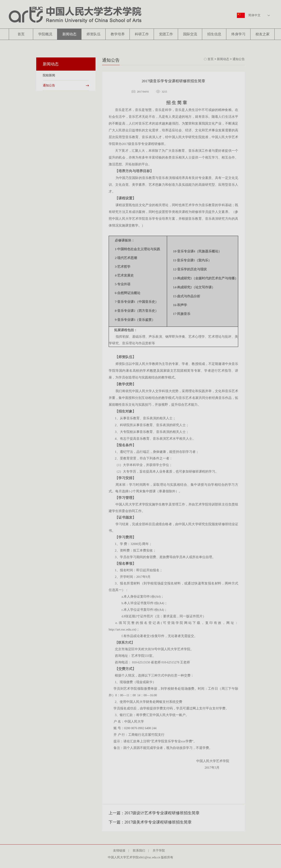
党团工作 (166, 34)
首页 (21, 34)
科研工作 (142, 34)
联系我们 (140, 851)
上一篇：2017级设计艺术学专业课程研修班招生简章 (154, 813)
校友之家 (263, 34)
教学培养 (118, 34)
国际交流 (190, 34)
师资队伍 (94, 34)
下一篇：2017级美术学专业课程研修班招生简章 (150, 822)
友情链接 (121, 851)
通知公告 (49, 85)
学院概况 (45, 34)
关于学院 (160, 851)
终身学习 (238, 34)
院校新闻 (49, 75)
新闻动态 (69, 34)
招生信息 (214, 34)
